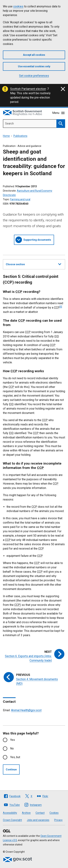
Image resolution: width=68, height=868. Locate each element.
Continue (11, 769)
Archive (26, 813)
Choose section (33, 264)
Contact (40, 813)
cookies (18, 6)
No (12, 748)
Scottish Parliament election (28, 89)
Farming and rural (20, 199)
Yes (13, 740)
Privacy (58, 820)
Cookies (54, 813)
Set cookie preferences (34, 76)
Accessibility (10, 813)
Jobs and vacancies (38, 820)
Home (6, 136)
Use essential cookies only (34, 66)
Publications (20, 136)
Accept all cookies (34, 55)
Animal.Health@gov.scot (26, 710)
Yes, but (15, 757)
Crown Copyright (12, 820)
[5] (61, 307)
